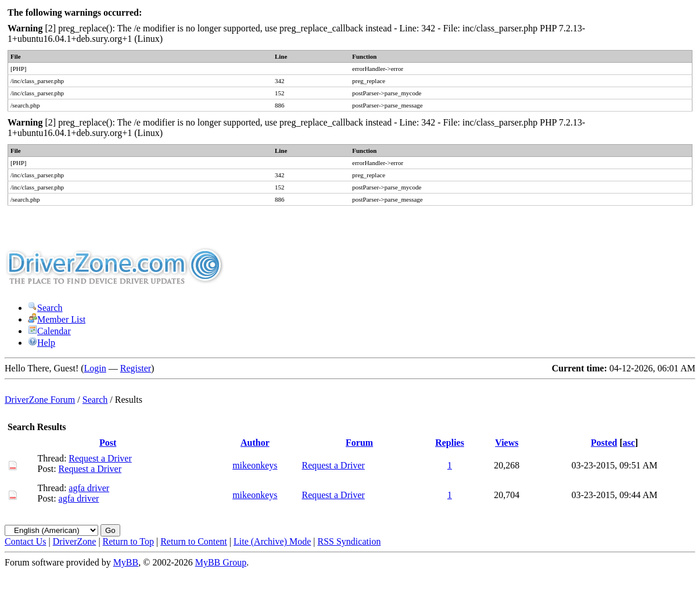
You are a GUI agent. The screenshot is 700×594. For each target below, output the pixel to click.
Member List (57, 319)
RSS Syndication (349, 541)
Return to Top (128, 541)
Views (507, 443)
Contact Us (26, 541)
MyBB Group (221, 562)
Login (95, 368)
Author (255, 443)
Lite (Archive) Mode (272, 541)
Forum (359, 443)
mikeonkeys (255, 465)
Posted (604, 443)
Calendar (49, 331)
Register (136, 368)
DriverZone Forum (40, 400)
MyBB (126, 562)
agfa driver (89, 488)
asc (629, 443)
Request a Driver (100, 458)
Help (42, 343)
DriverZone (75, 541)
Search (45, 308)
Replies (450, 443)
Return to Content (194, 541)
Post (108, 443)
